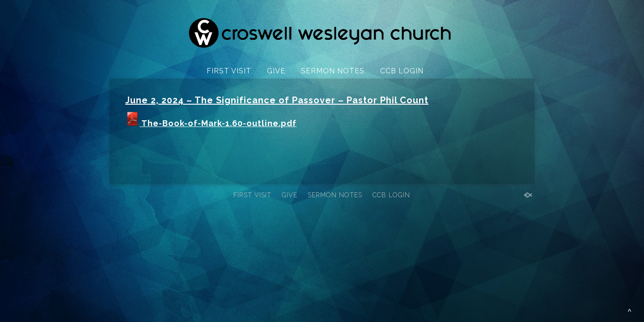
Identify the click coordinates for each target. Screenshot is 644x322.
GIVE (276, 71)
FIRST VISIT (229, 71)
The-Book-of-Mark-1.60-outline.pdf (211, 123)
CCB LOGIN (402, 71)
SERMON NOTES (333, 71)
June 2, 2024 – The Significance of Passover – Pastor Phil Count (277, 100)
